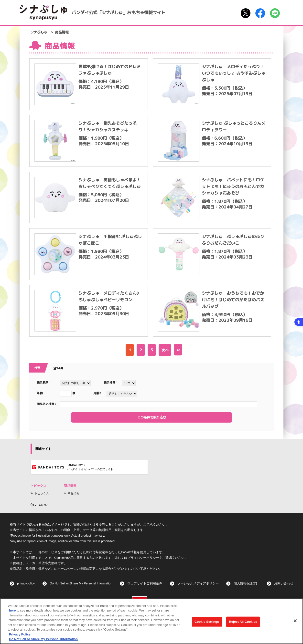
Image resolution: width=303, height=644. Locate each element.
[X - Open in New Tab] (246, 13)
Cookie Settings (207, 622)
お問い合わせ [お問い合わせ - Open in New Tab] (284, 583)
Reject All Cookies (243, 622)
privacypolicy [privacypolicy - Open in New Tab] (26, 583)
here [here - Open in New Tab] (12, 611)
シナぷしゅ (39, 32)
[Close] (295, 622)
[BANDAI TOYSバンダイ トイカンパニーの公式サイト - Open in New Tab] (89, 467)
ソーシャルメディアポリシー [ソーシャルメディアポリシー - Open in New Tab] (198, 583)
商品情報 (74, 493)
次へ (165, 350)
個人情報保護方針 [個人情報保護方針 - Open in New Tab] (246, 583)
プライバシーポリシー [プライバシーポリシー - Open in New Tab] (143, 558)
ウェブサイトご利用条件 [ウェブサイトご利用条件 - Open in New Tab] (145, 583)
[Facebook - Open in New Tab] (260, 13)
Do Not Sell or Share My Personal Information (81, 583)
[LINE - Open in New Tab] (275, 13)
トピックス (42, 493)
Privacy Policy (20, 635)
